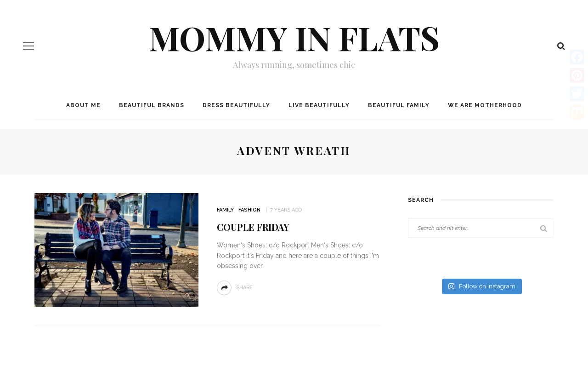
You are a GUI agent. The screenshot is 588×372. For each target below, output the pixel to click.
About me (83, 105)
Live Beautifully (319, 105)
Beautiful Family (399, 105)
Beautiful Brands (152, 105)
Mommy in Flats (294, 37)
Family (225, 210)
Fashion (249, 210)
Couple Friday (253, 227)
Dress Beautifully (236, 105)
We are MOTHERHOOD (485, 105)
